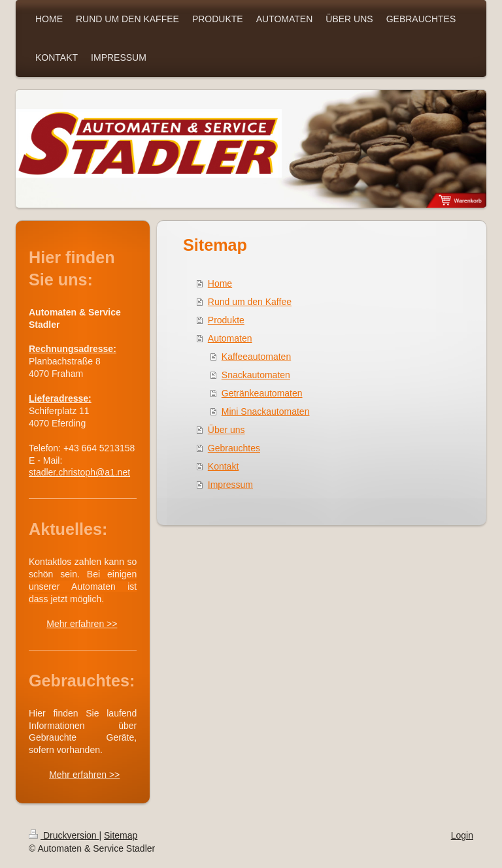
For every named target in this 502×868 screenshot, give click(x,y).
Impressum (230, 485)
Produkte (226, 320)
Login (462, 835)
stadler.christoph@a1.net (79, 472)
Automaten (230, 338)
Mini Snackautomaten (266, 411)
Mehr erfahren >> (82, 624)
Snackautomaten (256, 375)
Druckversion (64, 835)
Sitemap (121, 835)
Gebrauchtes (234, 448)
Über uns (226, 430)
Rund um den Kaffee (250, 302)
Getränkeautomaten (262, 393)
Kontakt (223, 466)
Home (220, 283)
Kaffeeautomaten (256, 357)
